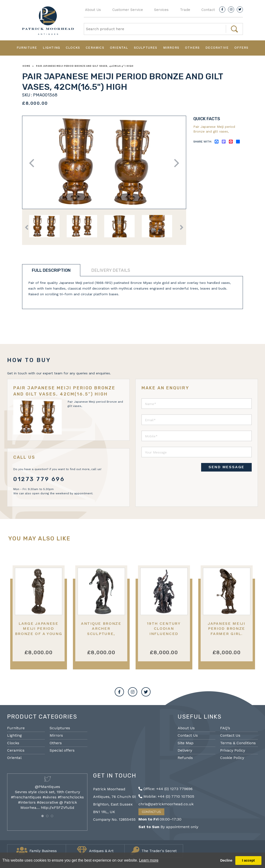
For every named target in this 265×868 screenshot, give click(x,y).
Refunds (185, 758)
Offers (241, 48)
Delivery (185, 750)
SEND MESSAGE (226, 467)
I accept (248, 860)
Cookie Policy (232, 758)
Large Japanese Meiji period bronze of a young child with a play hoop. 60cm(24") (39, 634)
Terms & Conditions (238, 743)
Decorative (217, 48)
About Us (93, 10)
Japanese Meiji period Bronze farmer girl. (227, 629)
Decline (226, 860)
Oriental (119, 48)
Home (26, 66)
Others (192, 48)
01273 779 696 (39, 479)
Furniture (27, 48)
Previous (33, 163)
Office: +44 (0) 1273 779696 (166, 789)
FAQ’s (225, 728)
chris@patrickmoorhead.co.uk (166, 804)
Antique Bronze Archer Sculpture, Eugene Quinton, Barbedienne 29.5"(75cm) (101, 636)
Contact (208, 10)
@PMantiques (47, 787)
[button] (43, 816)
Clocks (73, 48)
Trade (185, 10)
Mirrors (171, 48)
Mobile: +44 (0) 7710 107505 (166, 796)
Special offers (62, 750)
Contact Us (188, 735)
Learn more (149, 860)
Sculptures (146, 48)
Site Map (186, 743)
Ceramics (95, 48)
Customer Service (128, 10)
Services (161, 10)
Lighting (51, 48)
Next (175, 163)
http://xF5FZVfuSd (58, 808)
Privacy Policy (233, 750)
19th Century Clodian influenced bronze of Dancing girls (164, 634)
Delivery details (111, 270)
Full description (51, 270)
